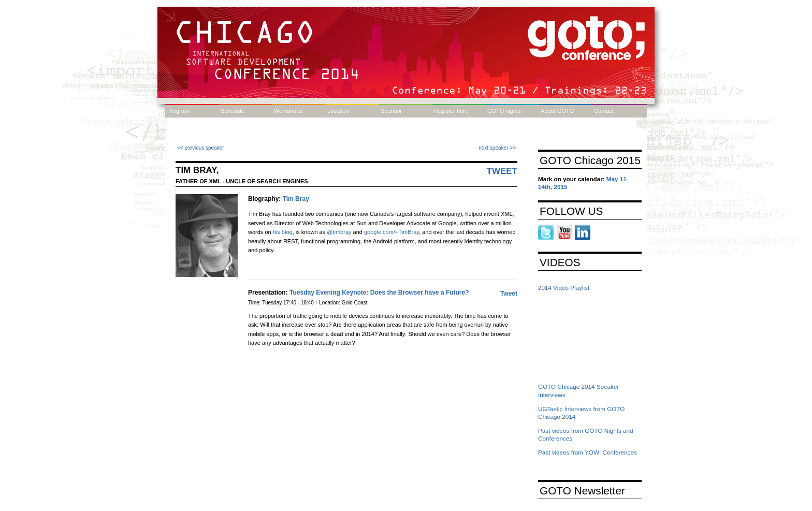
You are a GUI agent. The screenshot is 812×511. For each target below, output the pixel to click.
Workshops (288, 111)
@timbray (339, 232)
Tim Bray (296, 199)
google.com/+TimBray (392, 232)
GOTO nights (504, 111)
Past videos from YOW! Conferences (588, 452)
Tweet (502, 171)
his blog (283, 232)
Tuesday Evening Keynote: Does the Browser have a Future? (379, 293)
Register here (451, 111)
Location (338, 111)
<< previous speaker (201, 148)
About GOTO (557, 111)
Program (178, 111)
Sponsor (391, 111)
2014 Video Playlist (564, 288)
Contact (604, 111)
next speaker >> (497, 148)
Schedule (233, 111)
